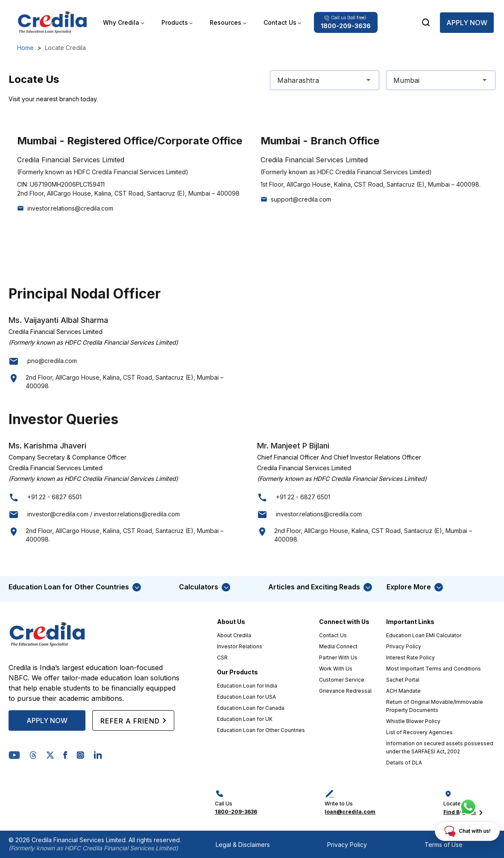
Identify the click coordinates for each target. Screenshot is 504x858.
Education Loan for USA (246, 697)
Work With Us (336, 669)
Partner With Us (338, 657)
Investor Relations (240, 646)
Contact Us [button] (280, 22)
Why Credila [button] (121, 22)
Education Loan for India (247, 686)
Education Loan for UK (245, 719)
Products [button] (175, 22)
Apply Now (467, 23)
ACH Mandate (403, 691)
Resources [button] (226, 22)
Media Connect (338, 646)
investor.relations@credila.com (70, 208)
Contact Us (333, 635)
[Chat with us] (468, 807)
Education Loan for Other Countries (261, 730)
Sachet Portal (403, 680)
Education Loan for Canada (251, 708)
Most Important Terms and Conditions (434, 669)
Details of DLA (404, 763)
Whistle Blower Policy (413, 721)
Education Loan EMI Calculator (424, 635)
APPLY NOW (47, 720)
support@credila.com (301, 199)
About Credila (234, 635)
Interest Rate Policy (410, 657)
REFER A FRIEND (133, 720)
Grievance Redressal (345, 691)
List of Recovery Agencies (419, 732)
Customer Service (342, 680)
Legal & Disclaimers (243, 845)
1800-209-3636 (236, 812)
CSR (222, 657)
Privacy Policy (404, 646)
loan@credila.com (350, 812)
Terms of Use (444, 845)
